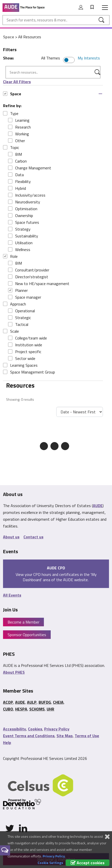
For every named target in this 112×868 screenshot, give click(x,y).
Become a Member (23, 622)
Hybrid (17, 188)
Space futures (24, 222)
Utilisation (20, 243)
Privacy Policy (57, 729)
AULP (32, 702)
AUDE (98, 506)
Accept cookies (88, 863)
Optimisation (23, 209)
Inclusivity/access (27, 195)
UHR (50, 709)
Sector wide (22, 358)
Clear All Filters (17, 82)
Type (11, 113)
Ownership (21, 215)
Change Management (30, 168)
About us (11, 537)
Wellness (19, 250)
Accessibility (15, 729)
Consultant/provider (29, 270)
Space (9, 37)
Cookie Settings (50, 863)
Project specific (25, 352)
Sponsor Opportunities (27, 635)
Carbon (17, 161)
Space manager (25, 297)
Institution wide (25, 345)
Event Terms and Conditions (29, 736)
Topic (11, 147)
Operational (21, 311)
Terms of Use (87, 736)
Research (19, 127)
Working (19, 134)
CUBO (8, 709)
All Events (12, 595)
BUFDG (45, 702)
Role (10, 256)
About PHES (14, 672)
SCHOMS (37, 709)
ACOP (8, 702)
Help (7, 742)
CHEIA (58, 702)
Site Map (65, 736)
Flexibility (19, 181)
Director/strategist (28, 277)
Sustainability (23, 236)
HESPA (21, 709)
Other (17, 141)
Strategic (20, 318)
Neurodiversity (24, 202)
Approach (15, 304)
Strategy (19, 229)
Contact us (33, 537)
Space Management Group (29, 372)
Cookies (35, 729)
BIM (15, 154)
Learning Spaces (20, 365)
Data (16, 175)
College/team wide (27, 338)
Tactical (18, 324)
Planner (18, 290)
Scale (11, 331)
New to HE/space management (39, 284)
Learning (19, 120)
